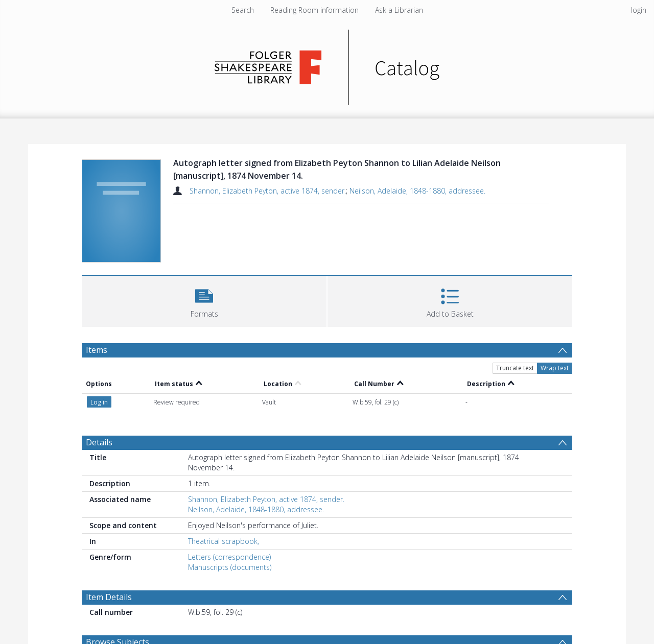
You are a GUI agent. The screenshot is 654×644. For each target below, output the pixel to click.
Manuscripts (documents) (230, 567)
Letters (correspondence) (229, 557)
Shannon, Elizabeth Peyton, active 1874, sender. (268, 191)
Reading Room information (314, 10)
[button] (204, 300)
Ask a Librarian (399, 10)
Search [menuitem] (243, 10)
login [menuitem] (639, 10)
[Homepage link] (327, 65)
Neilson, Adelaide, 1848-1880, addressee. (417, 191)
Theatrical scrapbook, (224, 541)
